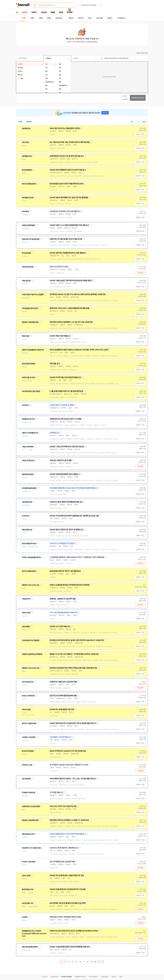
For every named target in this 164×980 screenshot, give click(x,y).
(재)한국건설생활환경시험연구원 (33, 350)
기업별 (40, 18)
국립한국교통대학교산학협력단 (32, 654)
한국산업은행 (26, 253)
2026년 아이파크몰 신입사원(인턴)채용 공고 (65, 377)
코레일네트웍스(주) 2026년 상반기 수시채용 (65, 419)
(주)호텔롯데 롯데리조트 (30, 308)
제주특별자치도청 (28, 198)
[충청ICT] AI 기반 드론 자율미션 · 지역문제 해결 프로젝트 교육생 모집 (74, 654)
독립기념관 (25, 336)
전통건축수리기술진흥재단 (31, 239)
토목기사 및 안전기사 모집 (59, 267)
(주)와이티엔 (26, 613)
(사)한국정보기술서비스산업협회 (33, 295)
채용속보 (71, 18)
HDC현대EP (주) (28, 903)
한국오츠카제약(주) (28, 696)
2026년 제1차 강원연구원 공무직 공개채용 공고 (66, 530)
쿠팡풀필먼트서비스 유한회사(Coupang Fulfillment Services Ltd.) (34, 933)
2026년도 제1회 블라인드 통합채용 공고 (64, 848)
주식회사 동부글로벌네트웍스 (32, 557)
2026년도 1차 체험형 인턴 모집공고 (62, 543)
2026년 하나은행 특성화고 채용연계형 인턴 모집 (67, 876)
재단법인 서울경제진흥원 (30, 322)
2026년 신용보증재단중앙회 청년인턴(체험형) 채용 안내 (70, 947)
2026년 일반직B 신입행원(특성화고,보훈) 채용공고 (68, 253)
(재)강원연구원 (27, 530)
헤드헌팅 (81, 18)
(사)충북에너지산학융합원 (30, 640)
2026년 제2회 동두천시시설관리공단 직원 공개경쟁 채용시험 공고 (73, 723)
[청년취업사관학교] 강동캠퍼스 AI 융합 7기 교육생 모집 (69, 820)
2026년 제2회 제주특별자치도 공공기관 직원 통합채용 (69, 198)
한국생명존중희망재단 (29, 488)
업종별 (49, 18)
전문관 (90, 18)
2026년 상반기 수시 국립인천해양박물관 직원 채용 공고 (69, 225)
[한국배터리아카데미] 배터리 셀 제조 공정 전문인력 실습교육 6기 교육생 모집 (77, 640)
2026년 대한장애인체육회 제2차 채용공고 (65, 474)
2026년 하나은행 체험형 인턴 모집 (62, 709)
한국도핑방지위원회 (28, 364)
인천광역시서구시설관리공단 (31, 848)
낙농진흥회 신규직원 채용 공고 (60, 737)
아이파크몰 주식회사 (29, 378)
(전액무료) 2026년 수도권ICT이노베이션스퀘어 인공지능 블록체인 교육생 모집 (78, 294)
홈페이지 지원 (140, 134)
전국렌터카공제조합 (28, 793)
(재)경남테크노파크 (28, 834)
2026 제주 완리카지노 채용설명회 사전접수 (65, 128)
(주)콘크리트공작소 (28, 461)
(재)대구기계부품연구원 (30, 433)
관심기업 (29, 122)
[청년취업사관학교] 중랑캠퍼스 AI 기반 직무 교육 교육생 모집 (71, 322)
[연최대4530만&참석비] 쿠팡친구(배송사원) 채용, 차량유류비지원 (73, 668)
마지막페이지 (103, 962)
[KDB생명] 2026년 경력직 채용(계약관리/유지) (67, 184)
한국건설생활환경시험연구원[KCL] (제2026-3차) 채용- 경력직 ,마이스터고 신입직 (79, 350)
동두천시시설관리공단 (29, 723)
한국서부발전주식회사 (29, 544)
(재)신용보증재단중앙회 (30, 947)
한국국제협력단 (27, 170)
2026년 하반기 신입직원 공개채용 (62, 405)
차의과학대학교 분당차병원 (31, 391)
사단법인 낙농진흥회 (29, 737)
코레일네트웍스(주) (28, 419)
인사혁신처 (25, 516)
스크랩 (20, 122)
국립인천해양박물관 (28, 225)
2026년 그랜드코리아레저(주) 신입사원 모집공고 (67, 447)
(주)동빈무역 (26, 599)
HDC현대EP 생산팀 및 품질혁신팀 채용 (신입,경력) (68, 903)
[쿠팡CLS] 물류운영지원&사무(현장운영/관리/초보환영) (70, 585)
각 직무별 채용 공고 (56, 792)
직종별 (32, 18)
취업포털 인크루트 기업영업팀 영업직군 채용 (65, 917)
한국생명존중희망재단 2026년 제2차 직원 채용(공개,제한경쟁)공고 (73, 488)
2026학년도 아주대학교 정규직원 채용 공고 (65, 211)
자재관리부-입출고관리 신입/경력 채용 (63, 682)
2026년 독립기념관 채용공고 (60, 336)
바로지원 (140, 273)
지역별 (24, 18)
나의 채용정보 (121, 18)
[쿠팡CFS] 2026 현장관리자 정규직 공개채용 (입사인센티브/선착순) (74, 931)
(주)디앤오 (25, 142)
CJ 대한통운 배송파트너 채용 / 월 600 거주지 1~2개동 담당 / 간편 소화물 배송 (77, 557)
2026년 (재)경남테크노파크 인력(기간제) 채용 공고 (68, 834)
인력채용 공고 (54, 433)
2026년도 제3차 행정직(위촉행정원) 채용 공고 (66, 502)
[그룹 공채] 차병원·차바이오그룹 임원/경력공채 (66, 391)
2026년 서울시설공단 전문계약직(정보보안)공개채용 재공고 (71, 281)
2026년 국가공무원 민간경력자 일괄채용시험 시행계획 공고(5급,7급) (74, 516)
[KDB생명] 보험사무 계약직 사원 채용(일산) (65, 571)
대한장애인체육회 (28, 474)
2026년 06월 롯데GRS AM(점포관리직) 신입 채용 (68, 889)
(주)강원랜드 (26, 627)
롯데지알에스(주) (28, 889)
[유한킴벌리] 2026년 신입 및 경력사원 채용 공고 (67, 156)
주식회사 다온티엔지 (29, 862)
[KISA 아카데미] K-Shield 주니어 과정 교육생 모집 (68, 751)
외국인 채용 (99, 18)
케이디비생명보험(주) (29, 184)
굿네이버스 (25, 405)
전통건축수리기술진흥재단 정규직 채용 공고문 (66, 239)
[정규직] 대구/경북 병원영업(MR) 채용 (63, 696)
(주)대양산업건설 (28, 267)
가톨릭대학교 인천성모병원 (31, 806)
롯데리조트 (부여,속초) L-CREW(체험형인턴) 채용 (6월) (70, 308)
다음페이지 (99, 962)
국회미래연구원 (27, 502)
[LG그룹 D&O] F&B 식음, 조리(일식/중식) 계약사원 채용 (70, 142)
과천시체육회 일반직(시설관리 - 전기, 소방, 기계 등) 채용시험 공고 (73, 779)
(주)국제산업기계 (28, 682)
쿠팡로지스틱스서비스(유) (30, 585)
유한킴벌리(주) (27, 156)
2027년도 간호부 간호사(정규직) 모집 (63, 806)
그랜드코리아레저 (28, 447)
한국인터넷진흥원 (28, 751)
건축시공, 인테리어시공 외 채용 (61, 460)
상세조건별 (59, 18)
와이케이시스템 (27, 765)
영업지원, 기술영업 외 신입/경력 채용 (63, 599)
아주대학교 (25, 212)
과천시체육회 (26, 779)
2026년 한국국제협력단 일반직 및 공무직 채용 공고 (68, 170)
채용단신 (110, 18)
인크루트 (25, 917)
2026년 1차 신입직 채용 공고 (60, 626)
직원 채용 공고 (55, 364)
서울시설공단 (26, 281)
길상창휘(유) (26, 129)
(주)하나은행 (26, 710)
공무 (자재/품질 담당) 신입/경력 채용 (62, 862)
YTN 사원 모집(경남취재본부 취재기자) (63, 613)
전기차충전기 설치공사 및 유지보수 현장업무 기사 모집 (69, 765)
